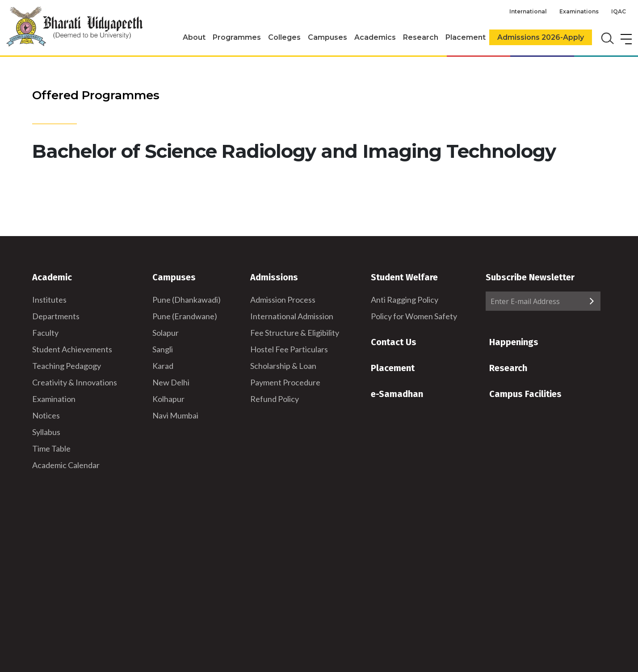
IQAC (619, 11)
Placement (466, 37)
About (194, 37)
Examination (54, 399)
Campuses (327, 37)
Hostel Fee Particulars (289, 349)
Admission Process (283, 300)
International (528, 11)
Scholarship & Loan (283, 366)
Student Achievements (72, 349)
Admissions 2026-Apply (541, 37)
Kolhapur (168, 399)
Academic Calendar (66, 465)
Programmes (237, 37)
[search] (607, 38)
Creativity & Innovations (75, 382)
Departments (56, 316)
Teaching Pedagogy (67, 366)
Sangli (163, 349)
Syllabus (46, 432)
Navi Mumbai (175, 415)
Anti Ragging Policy (405, 300)
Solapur (166, 333)
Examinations (579, 11)
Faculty (45, 333)
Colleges (284, 37)
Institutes (49, 300)
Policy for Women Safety (414, 316)
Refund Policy (275, 399)
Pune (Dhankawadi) (187, 300)
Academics (375, 37)
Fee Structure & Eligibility (295, 333)
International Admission (292, 316)
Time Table (51, 448)
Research (421, 37)
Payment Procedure (285, 382)
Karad (163, 366)
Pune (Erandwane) (185, 316)
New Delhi (171, 382)
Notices (46, 415)
